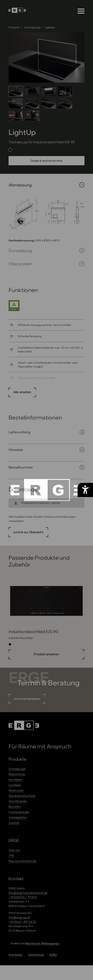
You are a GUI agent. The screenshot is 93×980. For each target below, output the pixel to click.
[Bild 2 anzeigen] (32, 91)
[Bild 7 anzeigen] (49, 103)
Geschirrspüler (18, 801)
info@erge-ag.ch (19, 917)
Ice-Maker (15, 785)
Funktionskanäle (19, 812)
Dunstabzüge (32, 27)
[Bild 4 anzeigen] (65, 91)
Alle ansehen (22, 392)
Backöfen (15, 807)
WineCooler (16, 790)
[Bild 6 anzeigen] (32, 103)
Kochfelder (16, 780)
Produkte (14, 27)
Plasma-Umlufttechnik (23, 861)
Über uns (14, 850)
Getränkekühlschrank (22, 796)
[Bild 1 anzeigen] (16, 91)
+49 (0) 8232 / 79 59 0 (23, 897)
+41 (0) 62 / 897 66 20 (22, 922)
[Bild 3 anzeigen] (49, 91)
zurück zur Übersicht (28, 532)
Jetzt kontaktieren (27, 699)
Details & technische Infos (46, 161)
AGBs (53, 955)
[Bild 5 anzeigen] (16, 103)
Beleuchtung (17, 774)
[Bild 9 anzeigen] (16, 116)
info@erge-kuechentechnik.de (28, 893)
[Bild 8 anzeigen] (65, 103)
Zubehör (14, 823)
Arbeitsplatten (18, 817)
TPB (11, 856)
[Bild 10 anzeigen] (32, 116)
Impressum (16, 955)
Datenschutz (36, 955)
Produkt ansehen (46, 654)
